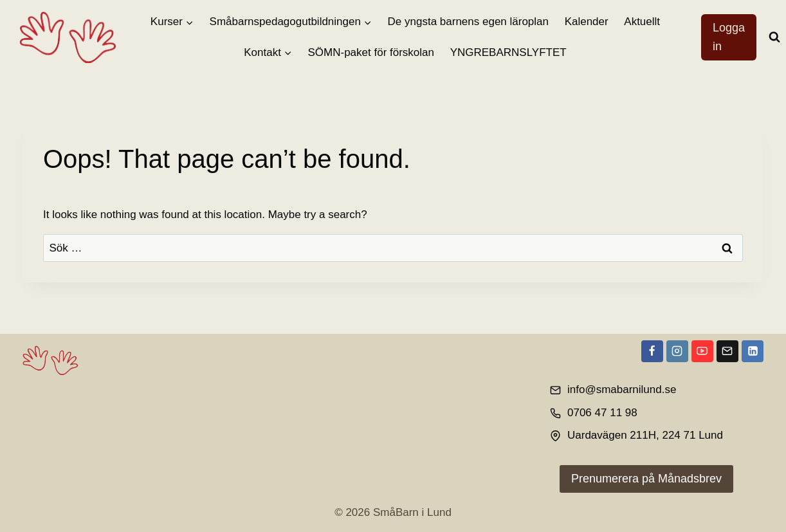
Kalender (587, 22)
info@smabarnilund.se (622, 390)
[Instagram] (677, 351)
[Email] (727, 351)
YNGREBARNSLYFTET (508, 52)
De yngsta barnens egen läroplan (468, 22)
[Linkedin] (753, 351)
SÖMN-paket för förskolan (371, 52)
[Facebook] (652, 351)
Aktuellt (642, 22)
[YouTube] (702, 351)
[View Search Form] (774, 37)
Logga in (729, 37)
